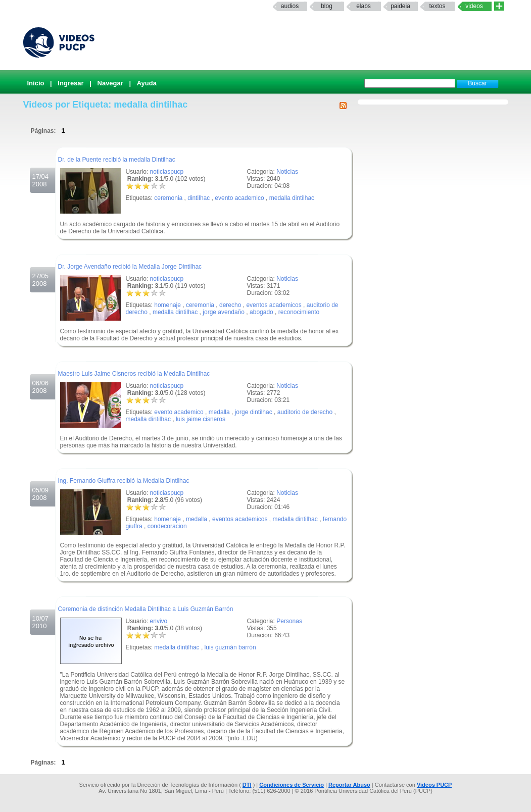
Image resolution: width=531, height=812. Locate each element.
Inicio (36, 83)
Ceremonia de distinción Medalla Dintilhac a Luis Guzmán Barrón (146, 609)
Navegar (110, 83)
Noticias (287, 172)
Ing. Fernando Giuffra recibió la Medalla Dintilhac (124, 481)
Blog (327, 6)
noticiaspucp (167, 172)
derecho (230, 305)
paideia (400, 6)
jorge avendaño (224, 312)
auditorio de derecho (305, 412)
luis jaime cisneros (201, 419)
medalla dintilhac (292, 198)
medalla (219, 412)
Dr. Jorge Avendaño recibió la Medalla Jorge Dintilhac (130, 267)
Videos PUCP (435, 785)
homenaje (167, 305)
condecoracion (167, 526)
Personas (289, 621)
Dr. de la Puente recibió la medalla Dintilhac (117, 160)
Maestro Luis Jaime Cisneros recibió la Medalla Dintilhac (134, 374)
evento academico (239, 198)
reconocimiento (299, 312)
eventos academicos (274, 305)
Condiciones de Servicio (292, 785)
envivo (159, 621)
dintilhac (199, 198)
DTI (247, 785)
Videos (474, 6)
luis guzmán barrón (230, 647)
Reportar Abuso (349, 785)
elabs (364, 6)
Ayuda (147, 83)
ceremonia (168, 198)
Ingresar (70, 83)
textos (437, 6)
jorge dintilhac (254, 412)
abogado (261, 312)
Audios (290, 6)
